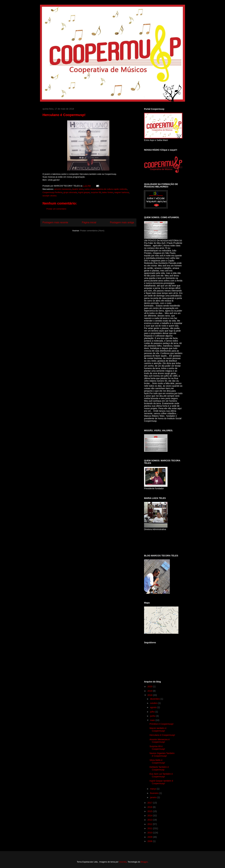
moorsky (123, 862)
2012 (150, 824)
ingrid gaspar (84, 192)
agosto (154, 707)
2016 (150, 807)
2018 (150, 695)
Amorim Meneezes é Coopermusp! (160, 741)
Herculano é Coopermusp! (162, 735)
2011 (150, 828)
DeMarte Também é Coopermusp (159, 768)
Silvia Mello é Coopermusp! (157, 761)
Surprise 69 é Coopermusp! (157, 748)
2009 (150, 837)
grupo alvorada (70, 192)
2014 (150, 816)
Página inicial (89, 222)
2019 (150, 691)
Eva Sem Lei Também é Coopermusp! (161, 775)
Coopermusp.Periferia (52, 192)
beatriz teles (78, 189)
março (153, 789)
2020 (150, 687)
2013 (150, 820)
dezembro (155, 699)
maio (153, 720)
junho (153, 716)
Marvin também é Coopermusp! (158, 729)
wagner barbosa (122, 192)
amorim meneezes (63, 189)
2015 (150, 811)
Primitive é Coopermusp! (161, 724)
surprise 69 (96, 192)
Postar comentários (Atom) (92, 231)
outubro (154, 703)
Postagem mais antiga (122, 222)
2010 (150, 833)
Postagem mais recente (55, 222)
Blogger (144, 862)
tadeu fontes (108, 192)
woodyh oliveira (50, 196)
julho (153, 712)
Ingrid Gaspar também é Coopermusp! (161, 782)
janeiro (154, 797)
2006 (150, 841)
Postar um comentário (56, 209)
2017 (150, 803)
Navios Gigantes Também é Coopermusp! (162, 755)
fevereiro (155, 793)
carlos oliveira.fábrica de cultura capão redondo (106, 189)
